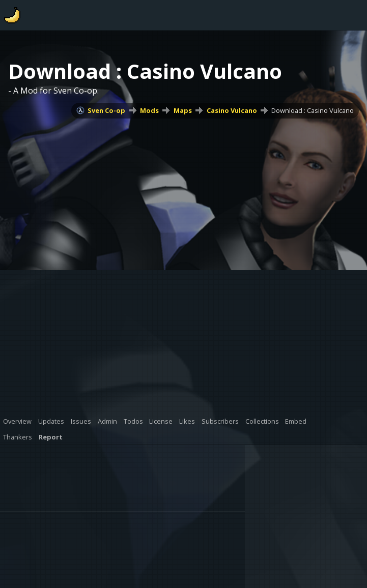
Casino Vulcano (232, 110)
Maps (183, 110)
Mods (149, 110)
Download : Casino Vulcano (313, 110)
